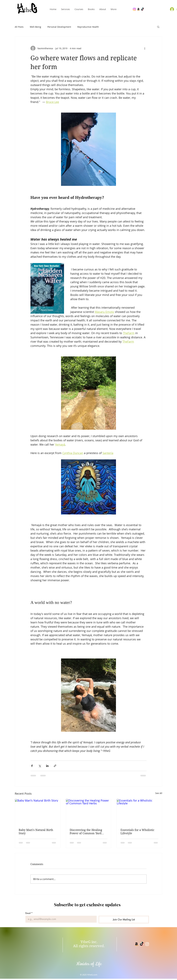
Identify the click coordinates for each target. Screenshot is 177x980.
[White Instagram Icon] (147, 944)
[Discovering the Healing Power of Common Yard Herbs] (89, 812)
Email (29, 913)
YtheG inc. (89, 942)
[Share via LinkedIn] (47, 766)
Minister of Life (89, 964)
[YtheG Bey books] (138, 9)
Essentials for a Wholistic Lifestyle (137, 832)
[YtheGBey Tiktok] (142, 9)
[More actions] (145, 48)
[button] (158, 27)
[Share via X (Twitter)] (40, 766)
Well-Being (35, 27)
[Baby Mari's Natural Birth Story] (38, 812)
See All (159, 793)
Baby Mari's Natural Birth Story (36, 832)
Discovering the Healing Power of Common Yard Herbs (86, 832)
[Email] (60, 919)
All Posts (19, 27)
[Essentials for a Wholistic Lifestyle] (139, 812)
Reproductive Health (88, 27)
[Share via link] (55, 766)
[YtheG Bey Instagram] (134, 9)
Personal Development (59, 27)
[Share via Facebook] (32, 766)
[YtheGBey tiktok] (142, 944)
